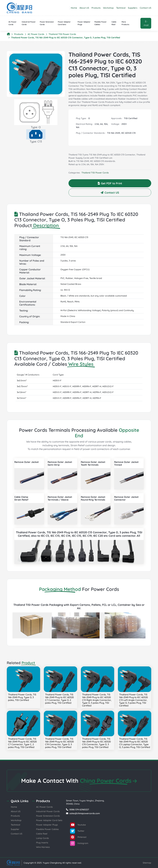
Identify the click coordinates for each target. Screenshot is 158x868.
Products (96, 8)
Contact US (146, 8)
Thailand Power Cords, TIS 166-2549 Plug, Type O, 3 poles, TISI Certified (22, 697)
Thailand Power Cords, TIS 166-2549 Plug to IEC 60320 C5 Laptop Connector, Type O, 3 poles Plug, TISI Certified (135, 743)
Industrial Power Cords (29, 23)
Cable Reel (114, 23)
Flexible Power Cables (101, 23)
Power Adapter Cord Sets (64, 23)
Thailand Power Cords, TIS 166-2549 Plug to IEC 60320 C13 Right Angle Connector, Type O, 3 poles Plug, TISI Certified (97, 700)
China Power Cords (108, 781)
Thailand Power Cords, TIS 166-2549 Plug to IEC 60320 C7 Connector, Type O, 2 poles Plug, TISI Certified (59, 699)
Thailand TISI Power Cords (62, 34)
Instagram (79, 843)
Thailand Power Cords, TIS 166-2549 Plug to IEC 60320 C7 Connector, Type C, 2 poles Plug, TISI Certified (22, 743)
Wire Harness (43, 847)
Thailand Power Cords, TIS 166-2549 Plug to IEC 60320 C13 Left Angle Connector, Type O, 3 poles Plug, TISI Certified (133, 700)
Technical (121, 8)
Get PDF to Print (110, 183)
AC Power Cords (12, 23)
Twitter (77, 831)
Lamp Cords (43, 838)
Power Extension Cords (47, 23)
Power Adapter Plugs (84, 23)
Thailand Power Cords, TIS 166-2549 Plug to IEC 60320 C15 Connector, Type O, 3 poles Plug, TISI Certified (96, 743)
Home (74, 8)
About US (84, 8)
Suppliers (133, 8)
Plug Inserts (42, 843)
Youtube (78, 825)
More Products (125, 23)
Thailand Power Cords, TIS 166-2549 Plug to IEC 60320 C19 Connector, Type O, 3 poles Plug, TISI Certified (59, 743)
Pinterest (78, 837)
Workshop (108, 8)
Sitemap (147, 863)
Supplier (15, 829)
